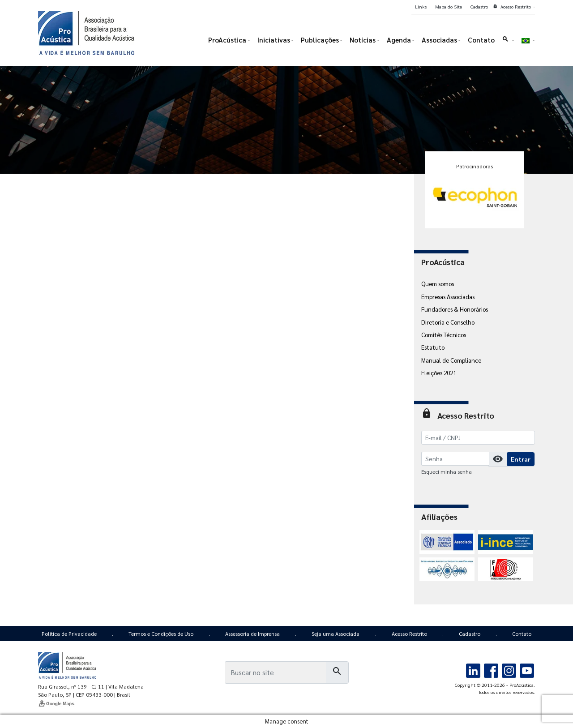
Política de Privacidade (69, 634)
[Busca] (275, 672)
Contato (522, 634)
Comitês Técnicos (444, 334)
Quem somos (438, 283)
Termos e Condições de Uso (161, 634)
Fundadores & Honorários (455, 309)
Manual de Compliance (451, 360)
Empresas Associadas (448, 296)
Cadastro (470, 634)
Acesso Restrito (409, 634)
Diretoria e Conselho (448, 322)
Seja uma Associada (336, 634)
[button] (508, 42)
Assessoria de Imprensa (252, 634)
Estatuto (433, 347)
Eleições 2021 (439, 373)
